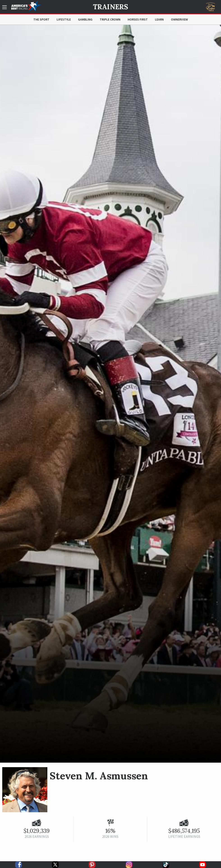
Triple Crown (110, 19)
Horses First (138, 19)
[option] (110, 394)
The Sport (41, 19)
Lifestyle (64, 19)
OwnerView (179, 19)
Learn (159, 19)
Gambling (85, 19)
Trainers (110, 7)
